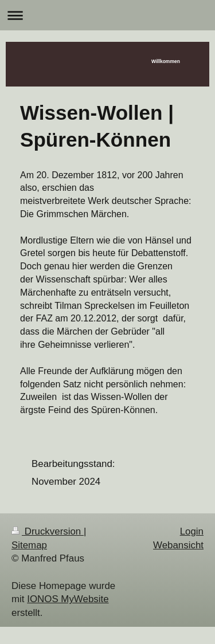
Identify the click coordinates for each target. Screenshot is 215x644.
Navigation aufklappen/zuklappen (107, 15)
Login (192, 531)
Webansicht (178, 545)
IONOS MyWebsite (68, 599)
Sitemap (29, 545)
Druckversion (48, 531)
